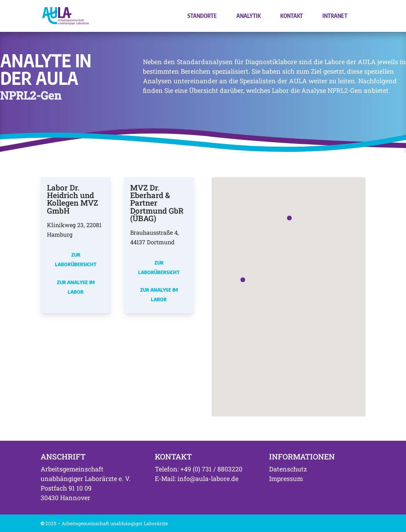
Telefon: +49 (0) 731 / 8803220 (199, 469)
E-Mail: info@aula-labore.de (197, 478)
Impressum (286, 478)
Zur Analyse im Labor (76, 287)
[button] (243, 280)
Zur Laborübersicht (76, 259)
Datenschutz (288, 469)
